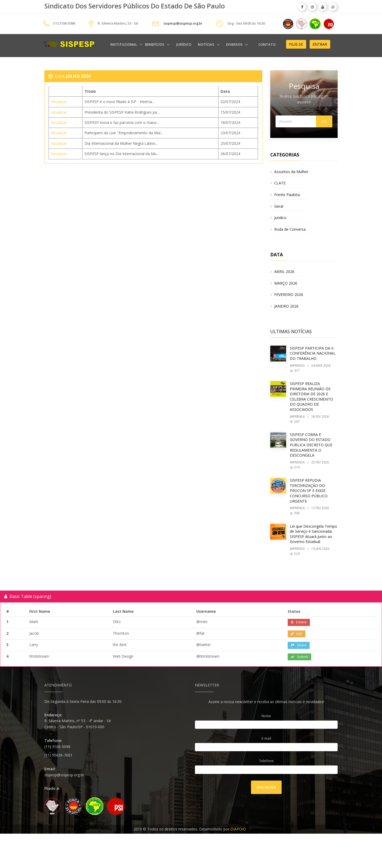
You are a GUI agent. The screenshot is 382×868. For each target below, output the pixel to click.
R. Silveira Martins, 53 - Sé (118, 24)
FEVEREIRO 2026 (289, 294)
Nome (266, 716)
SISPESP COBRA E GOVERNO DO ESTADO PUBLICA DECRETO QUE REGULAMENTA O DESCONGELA (311, 445)
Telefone (266, 761)
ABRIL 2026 (284, 271)
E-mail (266, 738)
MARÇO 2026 (286, 283)
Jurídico (184, 44)
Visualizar (59, 102)
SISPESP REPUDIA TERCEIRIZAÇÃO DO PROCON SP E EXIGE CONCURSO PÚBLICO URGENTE (309, 491)
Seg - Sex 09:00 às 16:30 (246, 24)
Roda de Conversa (290, 229)
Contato (267, 44)
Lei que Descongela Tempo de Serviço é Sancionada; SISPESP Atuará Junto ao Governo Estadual (313, 534)
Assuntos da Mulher (291, 172)
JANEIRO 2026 (286, 306)
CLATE (280, 183)
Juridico (280, 218)
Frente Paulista (287, 195)
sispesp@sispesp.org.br (183, 24)
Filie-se (296, 44)
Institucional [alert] (124, 44)
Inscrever (266, 787)
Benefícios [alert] (155, 44)
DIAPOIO (238, 829)
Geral (279, 206)
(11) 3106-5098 (64, 24)
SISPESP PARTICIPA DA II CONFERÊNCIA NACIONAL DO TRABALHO (313, 353)
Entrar (320, 44)
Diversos (235, 44)
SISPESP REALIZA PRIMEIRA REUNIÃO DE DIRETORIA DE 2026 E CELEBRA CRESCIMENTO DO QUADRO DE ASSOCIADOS (311, 396)
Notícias (206, 44)
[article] (302, 7)
